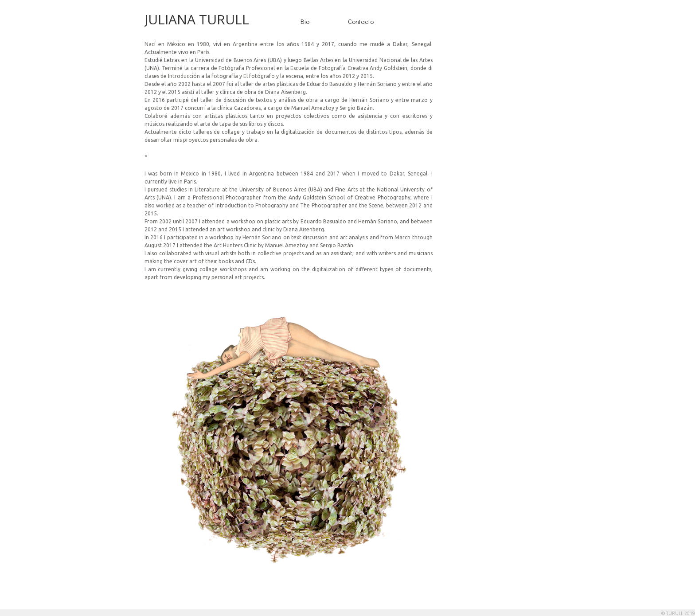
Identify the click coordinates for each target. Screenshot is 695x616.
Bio (305, 21)
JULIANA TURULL (197, 19)
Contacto (361, 21)
